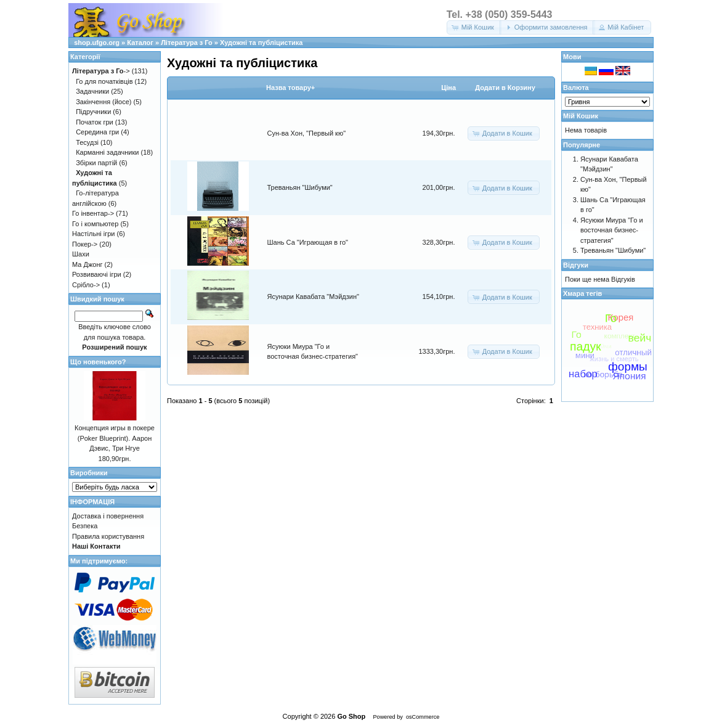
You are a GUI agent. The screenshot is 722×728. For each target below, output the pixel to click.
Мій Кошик (581, 116)
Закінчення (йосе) (103, 102)
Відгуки (576, 265)
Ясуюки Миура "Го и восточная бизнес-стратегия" (612, 230)
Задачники (92, 91)
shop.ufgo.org (97, 43)
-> (101, 71)
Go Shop (351, 716)
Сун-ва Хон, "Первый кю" (307, 133)
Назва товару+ (290, 88)
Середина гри (97, 132)
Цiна (448, 88)
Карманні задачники (107, 152)
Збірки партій (96, 163)
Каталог (140, 43)
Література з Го (187, 43)
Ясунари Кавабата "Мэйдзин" (313, 297)
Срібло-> (86, 285)
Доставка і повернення (108, 516)
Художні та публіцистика (261, 43)
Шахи (81, 254)
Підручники (93, 112)
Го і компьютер (95, 224)
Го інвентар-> (93, 213)
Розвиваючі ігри (97, 274)
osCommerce (423, 717)
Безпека (85, 526)
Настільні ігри (94, 234)
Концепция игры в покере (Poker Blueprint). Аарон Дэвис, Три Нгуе (115, 438)
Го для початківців (104, 81)
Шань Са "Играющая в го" (308, 242)
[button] (474, 27)
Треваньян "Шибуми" (300, 187)
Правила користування (108, 536)
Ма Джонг (87, 264)
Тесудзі (87, 142)
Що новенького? (98, 362)
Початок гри (95, 122)
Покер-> (85, 244)
